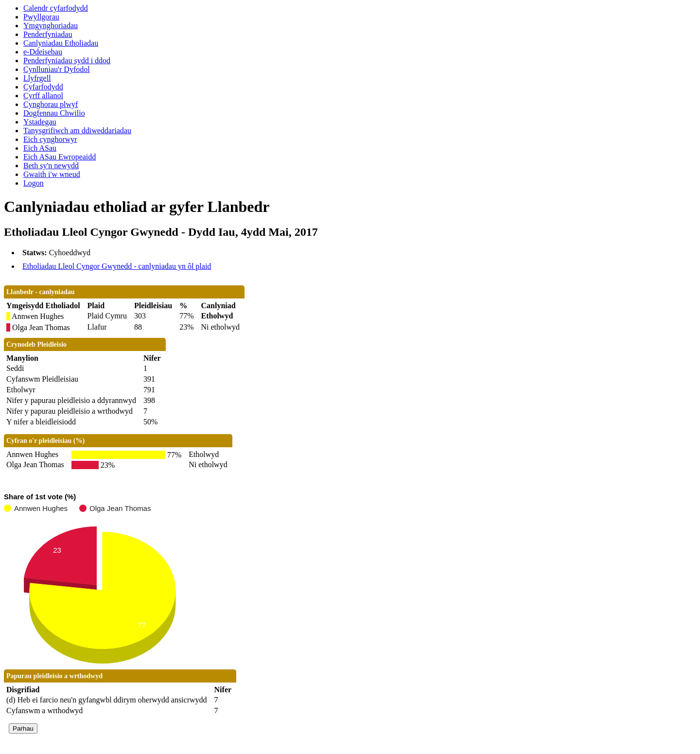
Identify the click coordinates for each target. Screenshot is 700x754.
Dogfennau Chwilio (54, 113)
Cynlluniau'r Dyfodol (57, 69)
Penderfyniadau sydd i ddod (67, 61)
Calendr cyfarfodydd (56, 8)
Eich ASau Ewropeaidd (60, 157)
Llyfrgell (37, 78)
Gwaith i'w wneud (52, 174)
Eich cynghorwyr (50, 139)
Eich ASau (40, 148)
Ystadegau (40, 122)
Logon (34, 183)
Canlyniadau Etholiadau (61, 43)
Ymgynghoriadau (51, 26)
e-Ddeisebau (43, 52)
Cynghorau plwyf (51, 104)
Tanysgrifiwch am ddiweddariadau (77, 131)
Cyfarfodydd (43, 87)
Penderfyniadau (48, 34)
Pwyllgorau (41, 17)
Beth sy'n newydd (51, 166)
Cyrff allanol (43, 96)
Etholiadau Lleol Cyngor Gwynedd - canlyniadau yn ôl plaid (117, 266)
